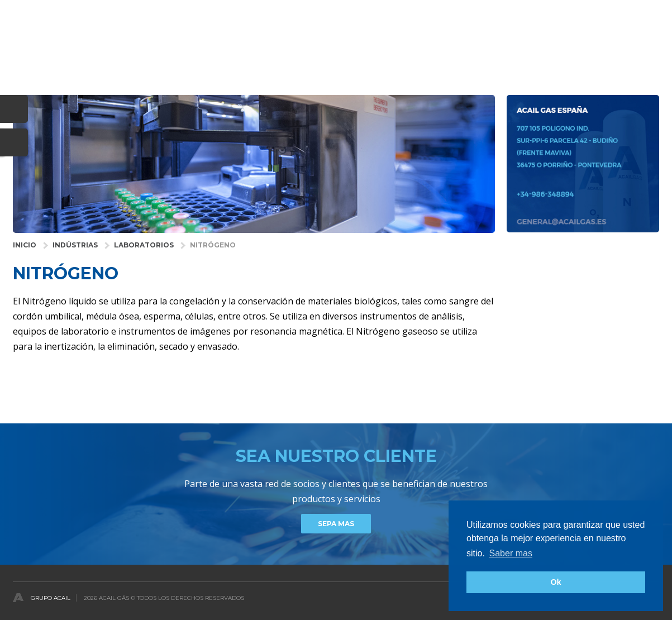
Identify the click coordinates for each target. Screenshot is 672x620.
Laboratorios (144, 245)
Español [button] (645, 13)
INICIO (25, 245)
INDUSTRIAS (249, 47)
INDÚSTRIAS (75, 245)
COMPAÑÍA (448, 47)
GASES (343, 47)
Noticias (580, 47)
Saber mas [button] (511, 553)
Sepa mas (336, 524)
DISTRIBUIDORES (515, 47)
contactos (637, 47)
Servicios (391, 47)
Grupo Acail (51, 598)
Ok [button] (556, 582)
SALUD (301, 47)
